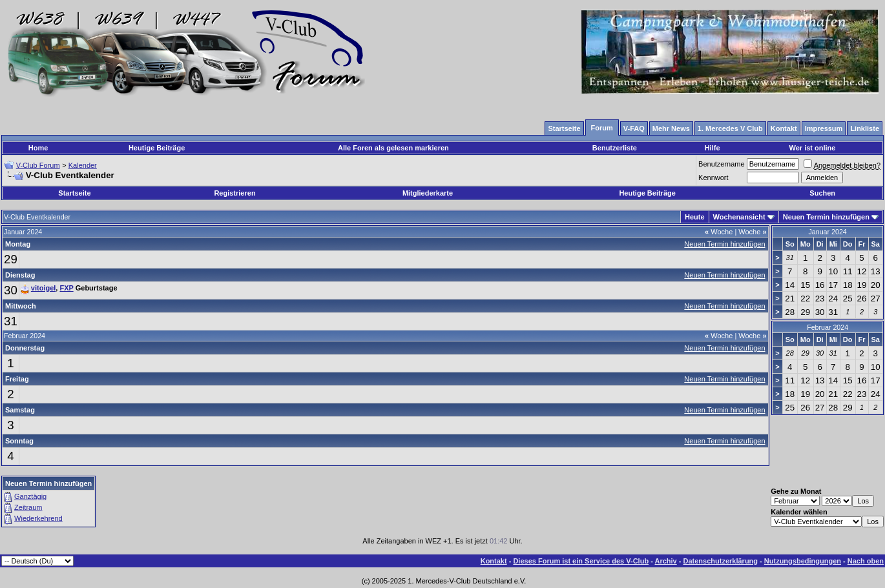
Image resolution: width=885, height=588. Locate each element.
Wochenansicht (739, 217)
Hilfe (713, 148)
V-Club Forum (38, 165)
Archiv (665, 561)
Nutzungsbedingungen (803, 561)
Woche (719, 232)
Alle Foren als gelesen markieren (393, 148)
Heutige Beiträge (157, 148)
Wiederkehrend (38, 518)
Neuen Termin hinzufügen (826, 217)
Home (38, 148)
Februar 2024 (828, 327)
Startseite (74, 193)
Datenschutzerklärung (721, 561)
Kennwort (713, 177)
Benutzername (722, 164)
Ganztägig (30, 496)
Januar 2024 (827, 232)
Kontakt (494, 561)
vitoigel (44, 288)
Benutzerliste (615, 148)
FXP (66, 288)
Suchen (822, 193)
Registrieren (234, 193)
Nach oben (866, 561)
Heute (695, 217)
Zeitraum (28, 507)
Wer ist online (813, 148)
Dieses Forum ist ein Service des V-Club (581, 561)
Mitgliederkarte (428, 193)
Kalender (83, 165)
